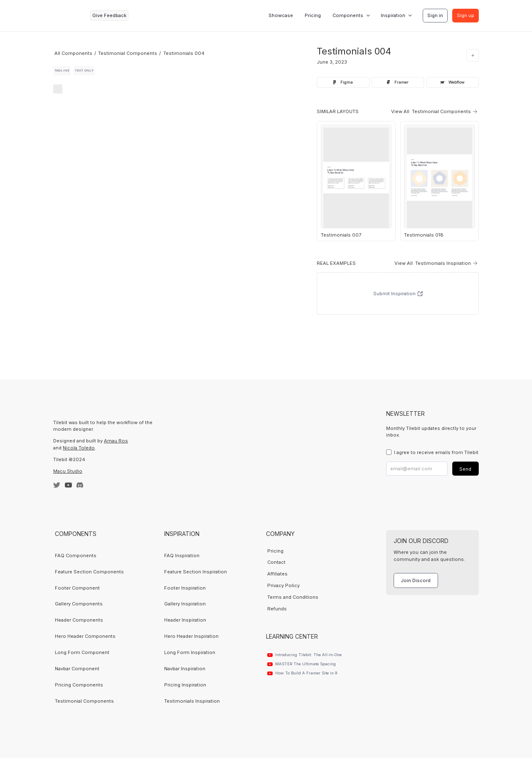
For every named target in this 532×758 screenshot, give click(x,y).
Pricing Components (79, 685)
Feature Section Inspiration (196, 572)
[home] (69, 16)
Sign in (435, 15)
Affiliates (277, 574)
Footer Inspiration (185, 588)
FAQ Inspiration (182, 556)
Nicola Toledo (79, 448)
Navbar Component (77, 669)
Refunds (277, 609)
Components (348, 15)
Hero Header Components (85, 636)
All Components (73, 53)
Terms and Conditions (293, 597)
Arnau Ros (116, 441)
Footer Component (77, 588)
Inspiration (393, 15)
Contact (276, 562)
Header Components (79, 620)
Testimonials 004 (184, 53)
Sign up (465, 15)
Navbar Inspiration (185, 669)
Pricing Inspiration (185, 685)
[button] (351, 15)
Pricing (313, 15)
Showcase (281, 15)
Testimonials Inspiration (192, 701)
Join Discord (416, 580)
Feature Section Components (89, 572)
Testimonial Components (128, 53)
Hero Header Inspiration (191, 636)
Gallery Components (79, 604)
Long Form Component (82, 652)
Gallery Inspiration (185, 604)
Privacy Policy (283, 585)
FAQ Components (76, 556)
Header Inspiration (185, 620)
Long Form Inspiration (190, 652)
